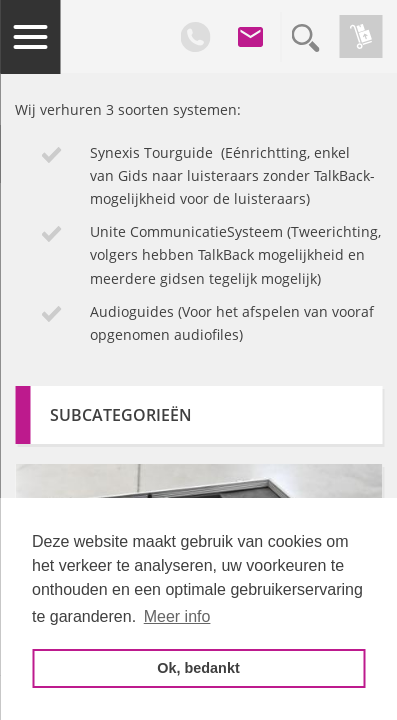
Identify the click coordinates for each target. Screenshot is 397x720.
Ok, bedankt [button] (198, 668)
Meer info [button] (177, 616)
